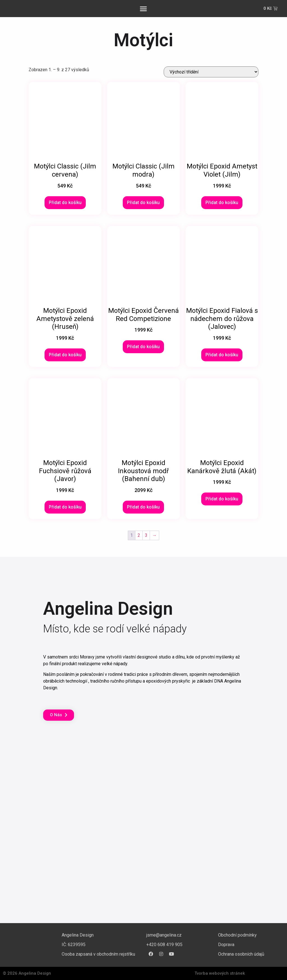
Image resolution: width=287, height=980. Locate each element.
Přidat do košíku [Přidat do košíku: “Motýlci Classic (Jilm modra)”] (143, 203)
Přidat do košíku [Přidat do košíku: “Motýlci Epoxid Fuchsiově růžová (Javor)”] (65, 507)
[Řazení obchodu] (211, 72)
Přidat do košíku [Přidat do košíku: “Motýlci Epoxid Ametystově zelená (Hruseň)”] (65, 355)
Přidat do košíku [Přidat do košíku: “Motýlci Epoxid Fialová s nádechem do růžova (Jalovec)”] (222, 355)
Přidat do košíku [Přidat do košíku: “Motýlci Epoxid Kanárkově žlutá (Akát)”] (222, 499)
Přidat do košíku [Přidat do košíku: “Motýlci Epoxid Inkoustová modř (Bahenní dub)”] (143, 507)
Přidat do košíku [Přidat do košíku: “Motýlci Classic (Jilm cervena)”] (65, 203)
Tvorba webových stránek (220, 973)
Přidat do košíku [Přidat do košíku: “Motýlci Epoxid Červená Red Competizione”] (143, 347)
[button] (144, 9)
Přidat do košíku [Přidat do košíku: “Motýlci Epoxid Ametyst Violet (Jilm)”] (222, 203)
